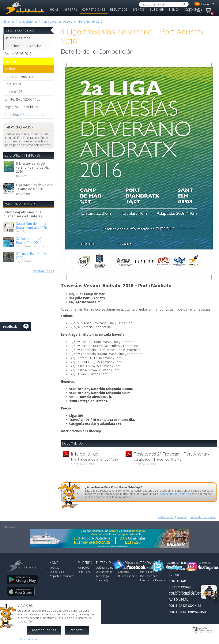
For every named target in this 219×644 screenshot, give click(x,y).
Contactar (192, 10)
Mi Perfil (70, 10)
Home (54, 10)
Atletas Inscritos (18, 38)
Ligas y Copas (60, 17)
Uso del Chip (57, 572)
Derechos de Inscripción (24, 46)
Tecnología (102, 576)
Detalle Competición (21, 30)
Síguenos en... (133, 563)
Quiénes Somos (105, 568)
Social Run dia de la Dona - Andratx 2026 (31, 226)
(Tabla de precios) (34, 115)
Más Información (28, 639)
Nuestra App (103, 580)
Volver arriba (166, 517)
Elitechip (157, 10)
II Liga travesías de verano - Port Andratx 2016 (72, 22)
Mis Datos (83, 568)
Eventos (138, 10)
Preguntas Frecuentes (62, 576)
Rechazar (77, 630)
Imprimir (182, 517)
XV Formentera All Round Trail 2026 (30, 241)
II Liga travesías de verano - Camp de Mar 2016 (33, 167)
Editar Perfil (84, 572)
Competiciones (94, 10)
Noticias (54, 568)
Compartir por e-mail (203, 517)
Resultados (119, 10)
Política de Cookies (185, 606)
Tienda (174, 10)
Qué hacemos (104, 572)
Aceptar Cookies (44, 630)
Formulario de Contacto (175, 494)
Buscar (183, 4)
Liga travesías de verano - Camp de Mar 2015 (35, 187)
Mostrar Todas (43, 271)
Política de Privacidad (187, 612)
